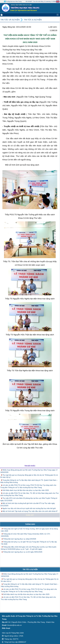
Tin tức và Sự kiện (10, 20)
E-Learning (47, 1)
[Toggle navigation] (58, 15)
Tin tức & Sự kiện (33, 20)
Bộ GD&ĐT (29, 1)
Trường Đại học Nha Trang (13, 2)
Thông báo (30, 524)
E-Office (54, 1)
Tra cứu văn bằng (38, 1)
